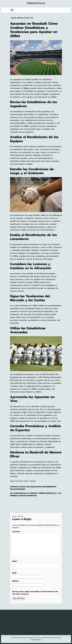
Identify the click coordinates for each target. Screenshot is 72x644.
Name (15, 561)
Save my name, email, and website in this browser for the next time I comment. (35, 593)
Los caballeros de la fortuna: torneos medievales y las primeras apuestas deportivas (35, 494)
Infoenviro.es (36, 3)
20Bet (26, 88)
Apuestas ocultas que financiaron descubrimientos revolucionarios (33, 488)
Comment (17, 532)
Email (15, 573)
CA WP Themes (36, 640)
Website (15, 581)
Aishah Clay (29, 18)
